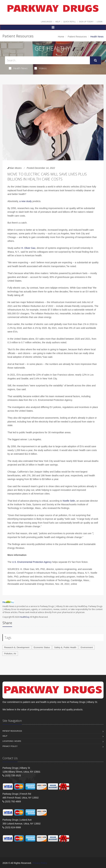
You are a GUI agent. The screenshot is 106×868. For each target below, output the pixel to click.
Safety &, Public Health (65, 647)
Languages (47, 22)
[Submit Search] (95, 60)
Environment (87, 647)
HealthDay (25, 617)
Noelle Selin (69, 501)
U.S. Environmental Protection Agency (32, 562)
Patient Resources (77, 37)
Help (58, 22)
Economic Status (42, 647)
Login (100, 22)
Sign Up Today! (86, 22)
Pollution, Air (10, 654)
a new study (26, 201)
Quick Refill (70, 22)
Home (61, 37)
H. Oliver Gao (28, 248)
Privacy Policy (10, 746)
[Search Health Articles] (47, 60)
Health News (18, 68)
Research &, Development (17, 647)
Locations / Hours (12, 741)
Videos (41, 68)
